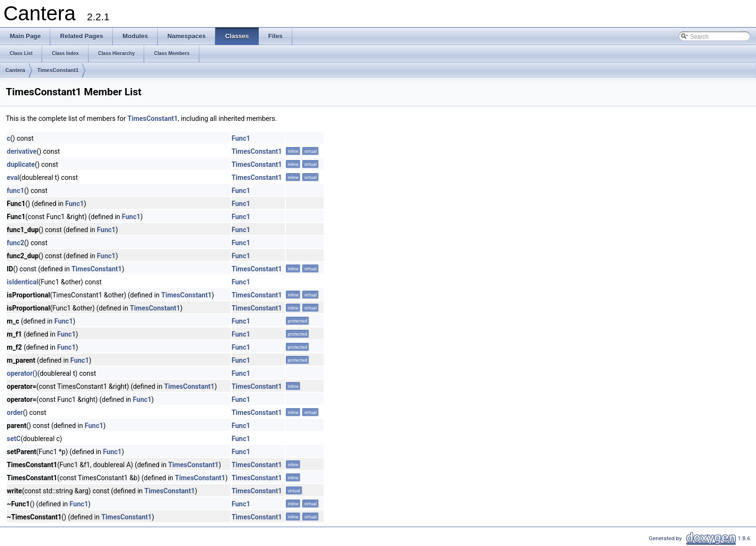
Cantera (15, 70)
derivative (22, 151)
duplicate (21, 164)
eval (13, 177)
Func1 (241, 138)
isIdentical (22, 282)
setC (14, 439)
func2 (15, 243)
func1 (15, 191)
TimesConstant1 (58, 70)
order (15, 413)
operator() (22, 373)
